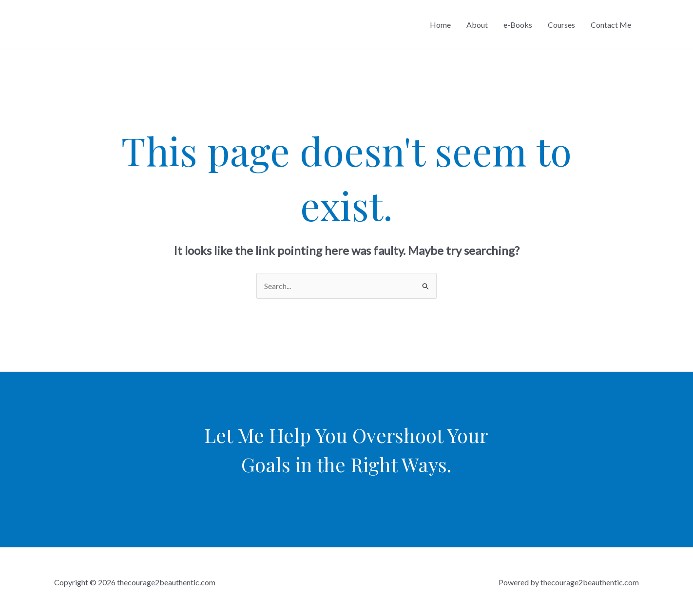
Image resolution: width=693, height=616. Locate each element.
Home (440, 25)
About (477, 25)
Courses (561, 25)
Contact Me (611, 25)
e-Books (518, 25)
